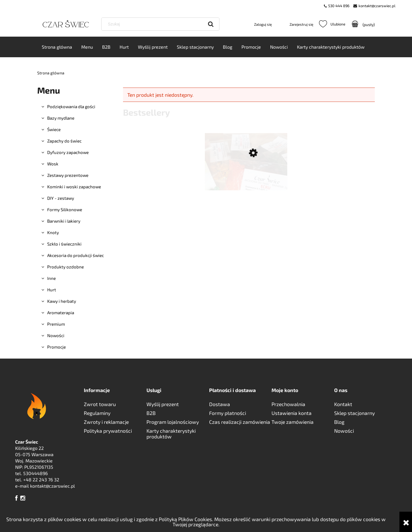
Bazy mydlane (61, 118)
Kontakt (343, 404)
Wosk (53, 164)
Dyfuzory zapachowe (68, 153)
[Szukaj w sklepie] (161, 24)
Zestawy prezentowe (68, 175)
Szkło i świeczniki (64, 244)
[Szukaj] (211, 24)
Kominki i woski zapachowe (74, 187)
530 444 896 (339, 6)
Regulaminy (97, 413)
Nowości (56, 336)
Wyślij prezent (163, 404)
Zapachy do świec (64, 141)
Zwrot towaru (100, 404)
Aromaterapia (61, 313)
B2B (151, 413)
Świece (54, 130)
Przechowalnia (288, 404)
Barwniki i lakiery (64, 221)
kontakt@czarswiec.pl (377, 6)
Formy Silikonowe (65, 210)
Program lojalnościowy (173, 422)
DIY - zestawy (61, 198)
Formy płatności (228, 413)
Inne (51, 278)
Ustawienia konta (292, 413)
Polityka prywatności (108, 431)
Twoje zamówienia (293, 422)
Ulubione (332, 24)
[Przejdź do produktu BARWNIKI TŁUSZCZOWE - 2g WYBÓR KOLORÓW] (246, 181)
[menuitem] (57, 47)
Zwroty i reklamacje (106, 422)
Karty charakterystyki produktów (171, 434)
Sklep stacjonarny (354, 413)
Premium (56, 324)
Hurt (52, 290)
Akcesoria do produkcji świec (76, 256)
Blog (339, 422)
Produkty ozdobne (66, 267)
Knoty (53, 233)
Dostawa (220, 404)
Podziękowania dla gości (71, 107)
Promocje (57, 347)
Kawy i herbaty (62, 301)
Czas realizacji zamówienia (240, 422)
